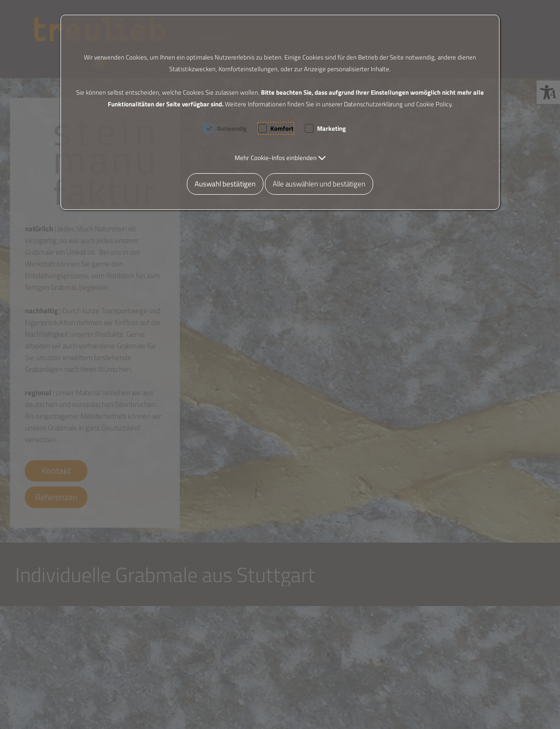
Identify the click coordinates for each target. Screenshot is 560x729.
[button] (280, 158)
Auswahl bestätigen (225, 184)
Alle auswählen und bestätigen (319, 184)
